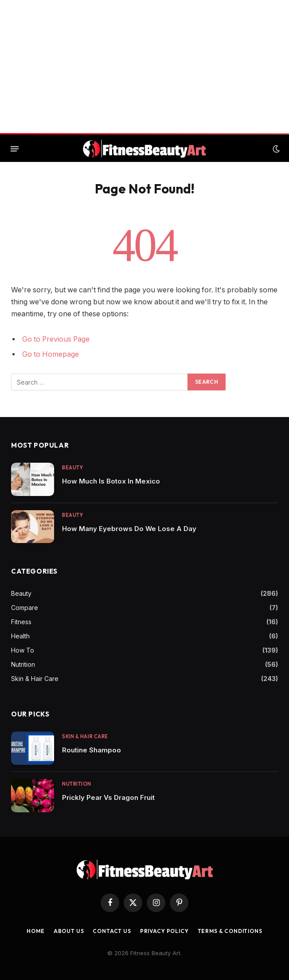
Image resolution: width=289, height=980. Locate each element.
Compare (25, 608)
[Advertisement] (144, 67)
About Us (69, 931)
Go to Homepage (51, 354)
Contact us (112, 931)
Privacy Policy (164, 931)
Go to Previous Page (56, 339)
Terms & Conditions (230, 931)
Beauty (72, 468)
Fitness (21, 622)
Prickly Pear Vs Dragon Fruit (108, 797)
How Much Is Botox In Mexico (111, 481)
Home (35, 931)
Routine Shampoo (92, 750)
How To (23, 650)
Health (20, 636)
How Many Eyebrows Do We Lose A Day (129, 529)
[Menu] (15, 149)
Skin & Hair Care (35, 679)
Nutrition (23, 664)
